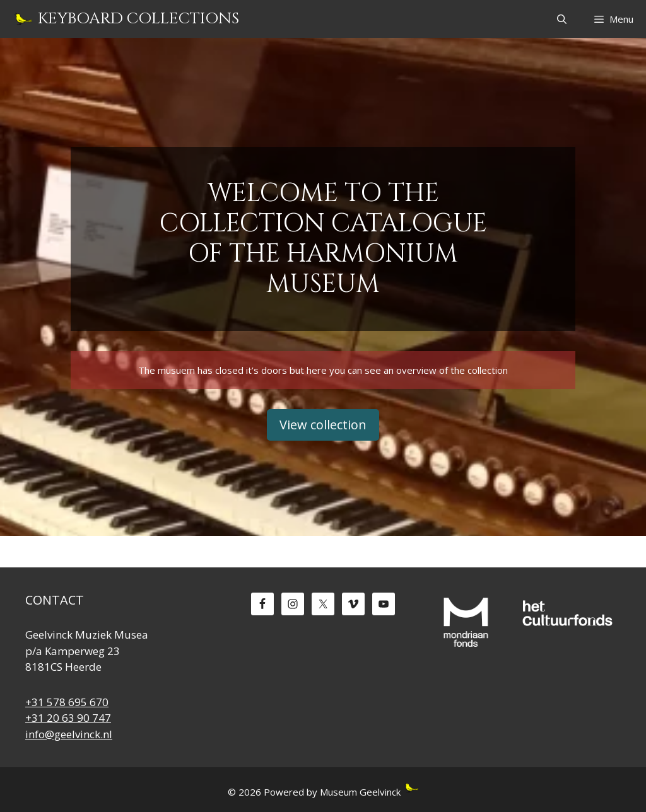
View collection (323, 425)
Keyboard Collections (138, 19)
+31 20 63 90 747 (68, 718)
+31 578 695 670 (67, 702)
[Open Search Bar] (561, 19)
